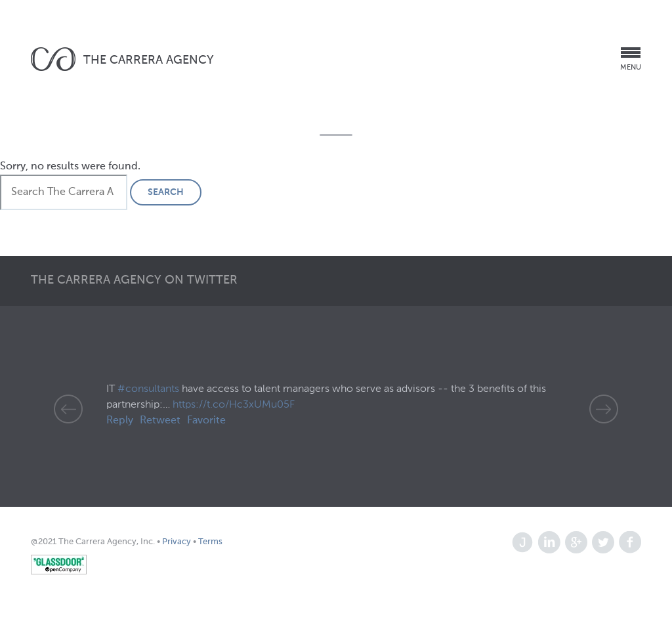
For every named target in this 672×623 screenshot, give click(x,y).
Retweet (160, 421)
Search (166, 192)
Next (604, 409)
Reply (120, 421)
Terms (209, 542)
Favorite (206, 421)
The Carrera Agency (149, 60)
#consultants (148, 389)
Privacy (178, 542)
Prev (68, 409)
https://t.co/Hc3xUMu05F (234, 405)
